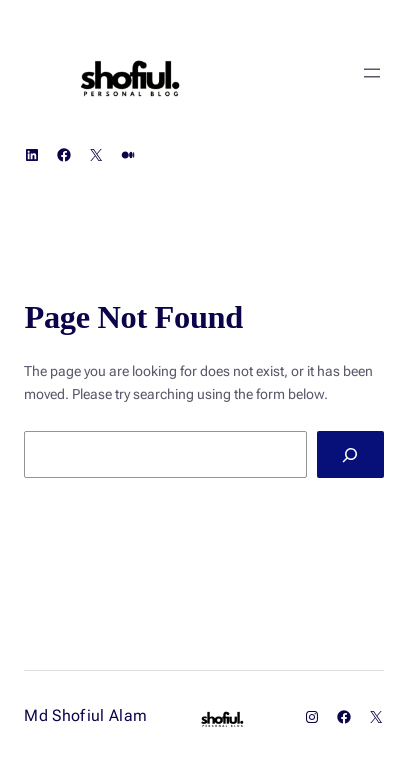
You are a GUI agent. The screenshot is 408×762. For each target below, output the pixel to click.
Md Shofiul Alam (85, 715)
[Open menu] (372, 73)
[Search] (350, 454)
